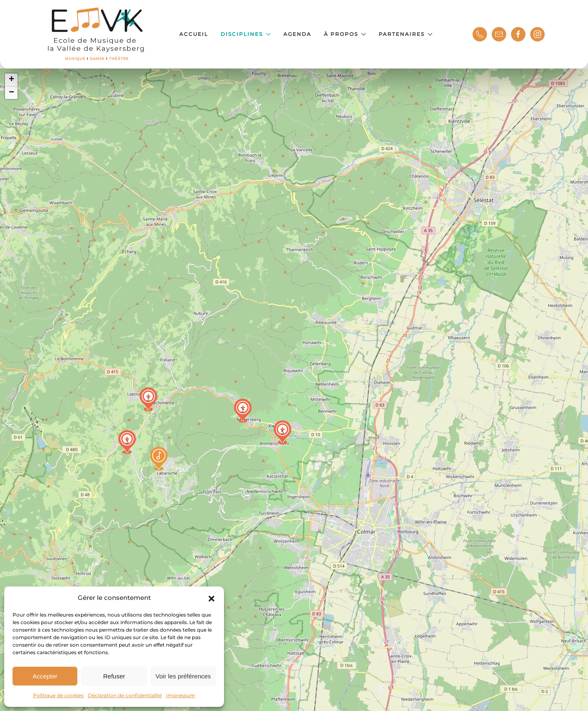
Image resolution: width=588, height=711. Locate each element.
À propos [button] (345, 34)
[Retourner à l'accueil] (97, 34)
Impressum (181, 695)
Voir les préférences (183, 676)
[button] (211, 598)
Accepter (45, 676)
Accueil (194, 34)
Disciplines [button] (246, 34)
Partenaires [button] (406, 34)
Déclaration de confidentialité (125, 695)
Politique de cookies (58, 695)
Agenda (297, 34)
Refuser (114, 676)
